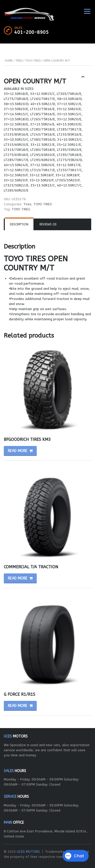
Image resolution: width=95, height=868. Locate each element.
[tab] (19, 224)
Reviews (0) (48, 224)
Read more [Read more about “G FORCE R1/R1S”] (18, 706)
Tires (19, 61)
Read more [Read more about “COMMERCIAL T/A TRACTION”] (18, 578)
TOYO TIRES (33, 61)
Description (19, 224)
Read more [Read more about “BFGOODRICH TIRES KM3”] (18, 451)
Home (9, 61)
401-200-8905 (31, 32)
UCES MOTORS (28, 852)
